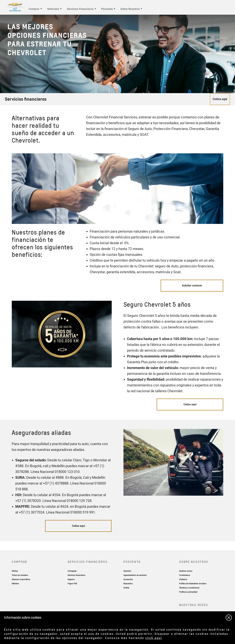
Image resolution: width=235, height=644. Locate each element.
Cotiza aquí (190, 404)
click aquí (154, 638)
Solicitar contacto (192, 286)
